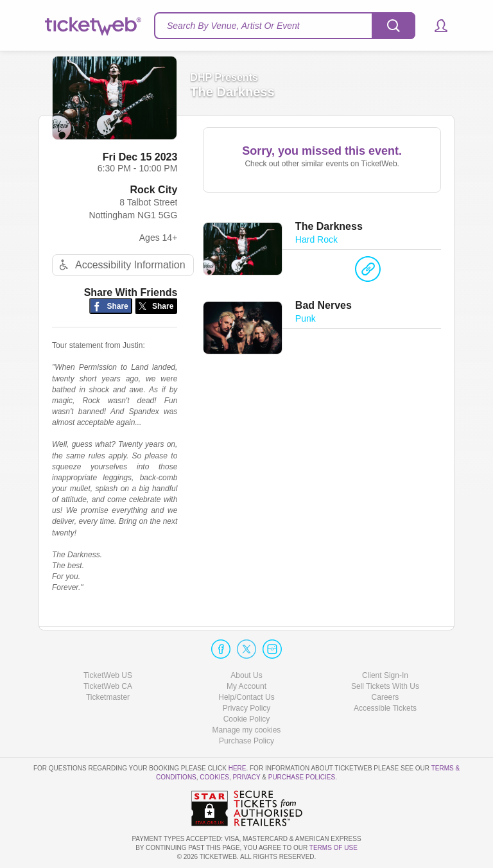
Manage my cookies (247, 730)
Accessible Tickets (385, 708)
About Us (246, 675)
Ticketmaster (108, 697)
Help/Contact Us (246, 697)
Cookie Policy (247, 719)
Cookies (214, 777)
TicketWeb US (108, 675)
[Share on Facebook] (111, 306)
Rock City (154, 190)
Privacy (247, 777)
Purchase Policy (246, 741)
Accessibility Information (121, 265)
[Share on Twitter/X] (156, 306)
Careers (385, 697)
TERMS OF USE (333, 848)
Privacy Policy (247, 708)
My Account (246, 686)
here (238, 768)
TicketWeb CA (108, 686)
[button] (435, 26)
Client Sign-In (385, 675)
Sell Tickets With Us (385, 686)
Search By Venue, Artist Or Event (233, 26)
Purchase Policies (302, 777)
